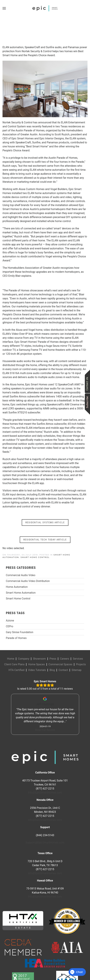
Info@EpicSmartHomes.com (45, 793)
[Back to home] (45, 8)
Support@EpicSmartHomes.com (45, 843)
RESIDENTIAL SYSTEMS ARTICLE (45, 522)
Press (53, 659)
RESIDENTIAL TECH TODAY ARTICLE (45, 540)
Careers (64, 659)
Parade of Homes (16, 638)
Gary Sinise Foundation (20, 632)
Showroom (39, 659)
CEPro (10, 626)
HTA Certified (16, 670)
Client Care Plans (14, 664)
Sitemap (77, 670)
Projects (81, 664)
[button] (4, 8)
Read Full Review (45, 730)
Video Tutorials (37, 670)
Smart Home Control (35, 557)
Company (24, 659)
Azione (10, 621)
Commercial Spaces (60, 664)
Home (11, 659)
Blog (52, 670)
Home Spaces (36, 664)
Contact (63, 670)
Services (78, 659)
